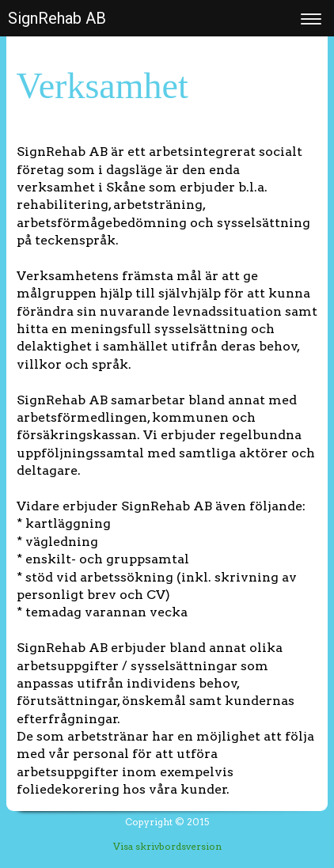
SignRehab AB (57, 18)
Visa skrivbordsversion (167, 846)
